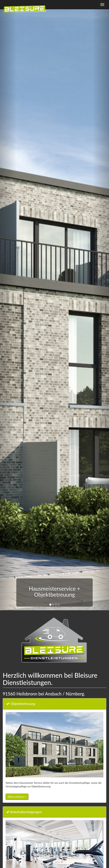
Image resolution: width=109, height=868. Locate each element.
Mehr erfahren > (17, 797)
